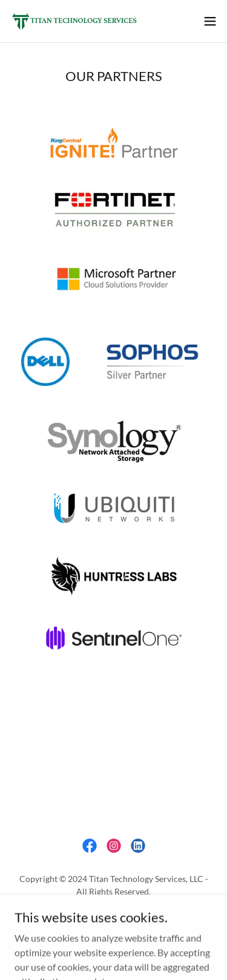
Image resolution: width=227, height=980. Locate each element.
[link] (77, 21)
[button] (210, 21)
